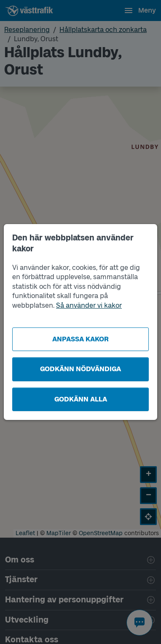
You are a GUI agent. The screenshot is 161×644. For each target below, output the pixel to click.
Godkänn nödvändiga (80, 369)
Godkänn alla (81, 399)
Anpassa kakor (80, 339)
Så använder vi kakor (89, 305)
